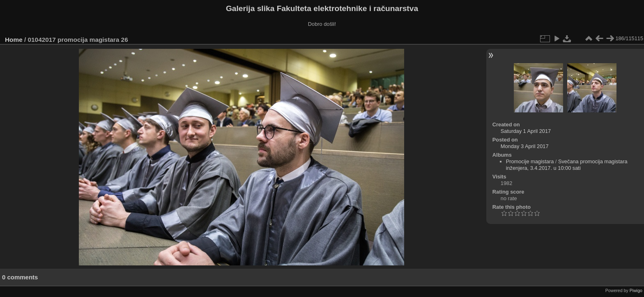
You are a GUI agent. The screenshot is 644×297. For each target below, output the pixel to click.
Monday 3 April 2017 (525, 146)
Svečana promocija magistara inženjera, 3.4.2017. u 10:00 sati (567, 165)
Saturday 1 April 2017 (526, 131)
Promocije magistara (530, 161)
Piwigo (636, 290)
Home (14, 40)
